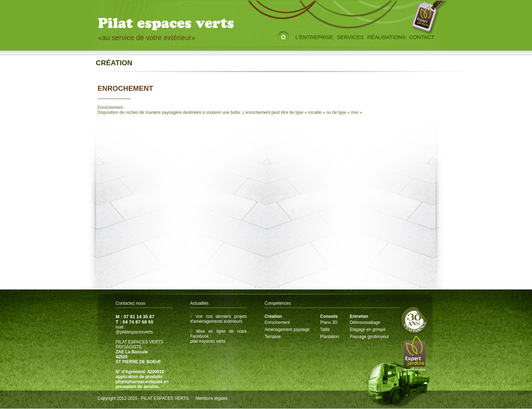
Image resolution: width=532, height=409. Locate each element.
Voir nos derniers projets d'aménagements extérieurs (218, 319)
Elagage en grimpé (368, 330)
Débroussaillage (365, 322)
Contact (422, 37)
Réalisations (387, 37)
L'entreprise (314, 37)
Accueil (283, 32)
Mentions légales (212, 398)
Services (350, 37)
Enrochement (277, 322)
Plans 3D (329, 322)
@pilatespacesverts (134, 332)
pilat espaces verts (208, 341)
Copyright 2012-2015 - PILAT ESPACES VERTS (143, 398)
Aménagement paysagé (287, 330)
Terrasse (273, 337)
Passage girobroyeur (369, 337)
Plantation (330, 337)
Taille (325, 330)
